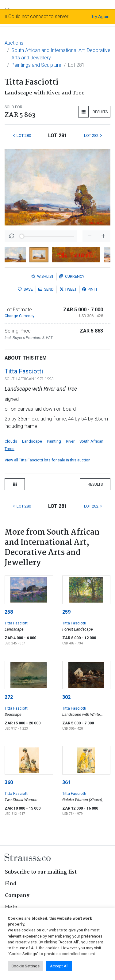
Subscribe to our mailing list (41, 872)
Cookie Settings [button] (25, 966)
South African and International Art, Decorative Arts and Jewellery (61, 54)
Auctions (14, 43)
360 (9, 782)
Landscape (32, 441)
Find (11, 884)
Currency (72, 276)
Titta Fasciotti (24, 371)
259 (66, 612)
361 (66, 782)
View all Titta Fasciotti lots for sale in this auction (48, 460)
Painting (54, 441)
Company (17, 896)
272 (9, 697)
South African (91, 441)
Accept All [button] (59, 966)
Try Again (100, 17)
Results (100, 112)
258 (9, 612)
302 (66, 697)
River (70, 441)
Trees (10, 449)
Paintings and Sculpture (36, 65)
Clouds (11, 441)
